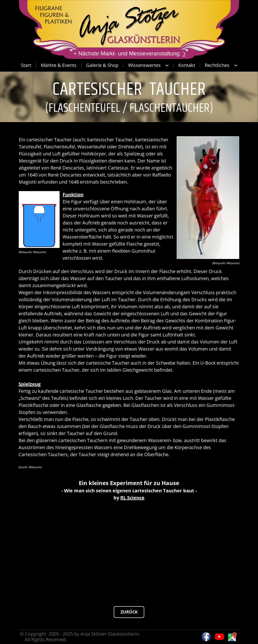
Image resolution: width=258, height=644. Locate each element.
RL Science (132, 498)
